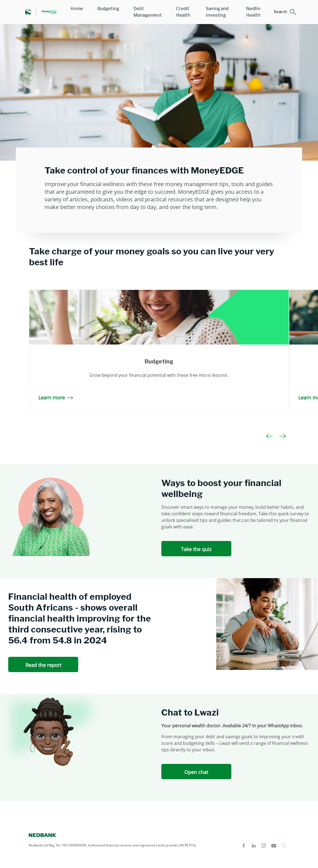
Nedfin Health (253, 12)
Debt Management (148, 12)
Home (77, 9)
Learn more (56, 398)
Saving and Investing (217, 12)
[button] (285, 12)
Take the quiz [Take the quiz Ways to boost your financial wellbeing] (196, 549)
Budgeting (108, 9)
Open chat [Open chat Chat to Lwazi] (196, 772)
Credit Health (183, 12)
